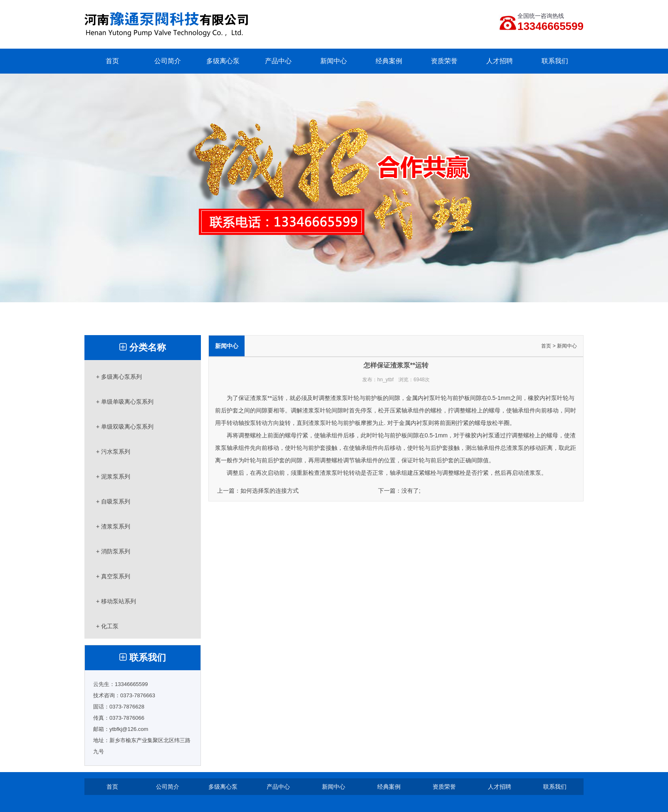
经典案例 (389, 61)
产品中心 (278, 61)
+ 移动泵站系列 (116, 601)
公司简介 (168, 61)
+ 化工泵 (107, 626)
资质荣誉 (444, 61)
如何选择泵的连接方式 (270, 491)
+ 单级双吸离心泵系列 (125, 427)
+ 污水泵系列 (113, 452)
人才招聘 (500, 61)
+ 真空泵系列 (113, 576)
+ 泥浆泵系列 (113, 476)
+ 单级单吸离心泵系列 (125, 402)
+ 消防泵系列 (113, 551)
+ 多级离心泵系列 (119, 377)
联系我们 (555, 61)
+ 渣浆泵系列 (113, 526)
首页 (112, 61)
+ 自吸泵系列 (113, 501)
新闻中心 (334, 61)
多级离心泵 (223, 61)
